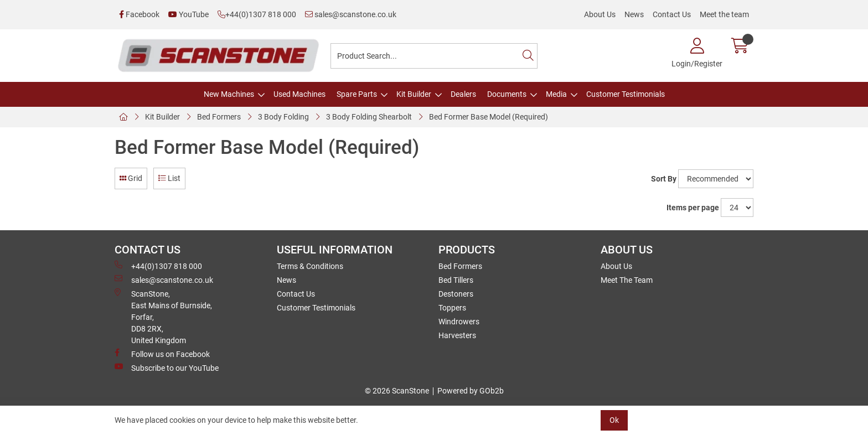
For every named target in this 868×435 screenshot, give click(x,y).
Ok (614, 420)
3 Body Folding (283, 117)
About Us (600, 14)
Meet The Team (627, 280)
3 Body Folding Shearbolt (369, 117)
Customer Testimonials (626, 94)
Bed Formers (219, 117)
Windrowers (459, 322)
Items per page (693, 208)
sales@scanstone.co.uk (351, 14)
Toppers (452, 308)
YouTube (188, 14)
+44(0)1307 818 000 (257, 14)
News (634, 14)
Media (556, 94)
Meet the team (724, 14)
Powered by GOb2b (471, 391)
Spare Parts (357, 94)
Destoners (456, 294)
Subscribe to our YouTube (167, 367)
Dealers (463, 94)
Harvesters (457, 335)
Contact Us (672, 14)
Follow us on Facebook (162, 354)
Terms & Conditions (310, 266)
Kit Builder (414, 94)
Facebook (139, 14)
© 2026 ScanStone (397, 391)
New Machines (229, 94)
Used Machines (299, 94)
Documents (507, 94)
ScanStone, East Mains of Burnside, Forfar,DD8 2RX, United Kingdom (163, 317)
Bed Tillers (456, 280)
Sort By (664, 179)
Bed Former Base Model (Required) (489, 117)
